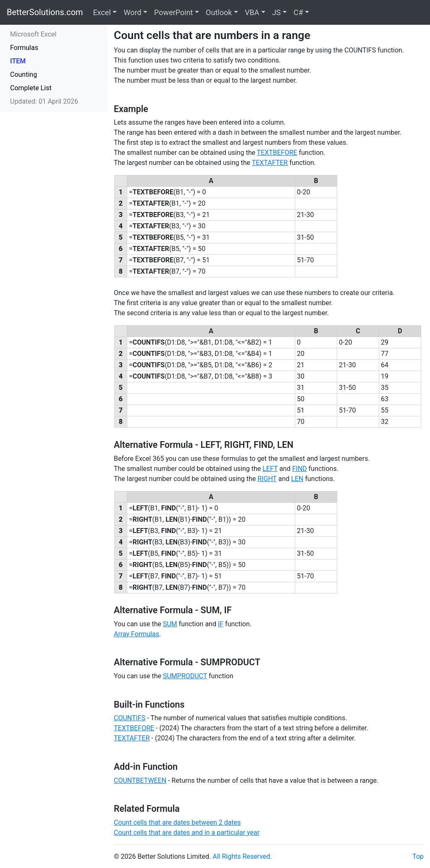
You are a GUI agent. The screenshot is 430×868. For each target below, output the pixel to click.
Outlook (219, 12)
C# (298, 12)
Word (132, 12)
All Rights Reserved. (242, 856)
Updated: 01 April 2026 (44, 101)
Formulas (24, 48)
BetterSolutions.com (45, 12)
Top (418, 856)
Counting (24, 75)
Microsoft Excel (33, 34)
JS (277, 12)
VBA (252, 12)
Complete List (31, 88)
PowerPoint (173, 12)
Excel (102, 12)
